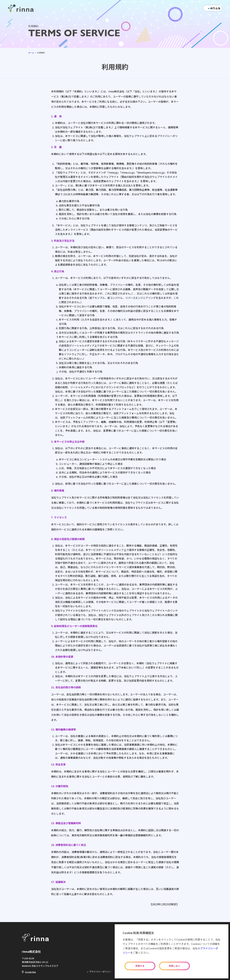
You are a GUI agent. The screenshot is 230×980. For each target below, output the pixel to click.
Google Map (30, 972)
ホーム (31, 53)
